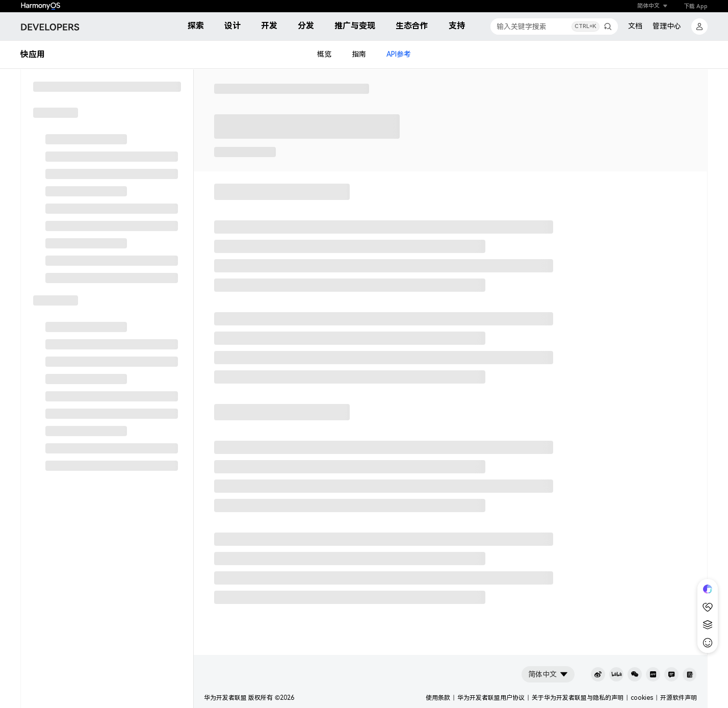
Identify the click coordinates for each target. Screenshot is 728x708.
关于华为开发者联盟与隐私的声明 (578, 698)
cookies (642, 698)
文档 (635, 26)
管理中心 (667, 26)
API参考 (399, 55)
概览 (324, 55)
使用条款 (438, 698)
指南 (359, 55)
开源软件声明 (679, 698)
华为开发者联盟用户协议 (491, 698)
